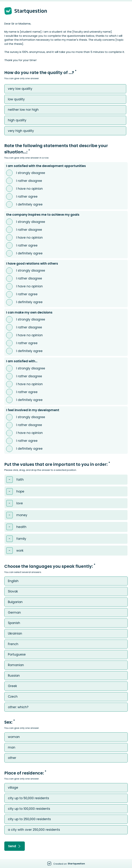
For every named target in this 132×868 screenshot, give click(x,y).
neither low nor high (23, 110)
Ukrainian (15, 634)
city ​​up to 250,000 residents (29, 819)
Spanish (14, 623)
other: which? (18, 707)
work (20, 551)
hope (20, 492)
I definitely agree (29, 205)
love (20, 503)
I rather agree (27, 197)
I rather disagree (29, 181)
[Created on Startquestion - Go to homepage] (66, 864)
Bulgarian (15, 602)
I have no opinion (29, 189)
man (12, 748)
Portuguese (17, 655)
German (14, 613)
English (13, 581)
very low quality (20, 89)
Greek (12, 686)
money (22, 515)
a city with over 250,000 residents (34, 830)
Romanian (16, 665)
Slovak (13, 591)
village (13, 788)
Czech (13, 697)
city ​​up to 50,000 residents (28, 798)
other (12, 758)
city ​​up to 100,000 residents (29, 809)
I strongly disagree (31, 173)
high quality (17, 120)
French (13, 644)
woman (14, 737)
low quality (16, 99)
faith (20, 480)
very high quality (21, 131)
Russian (14, 676)
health (21, 527)
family (21, 539)
